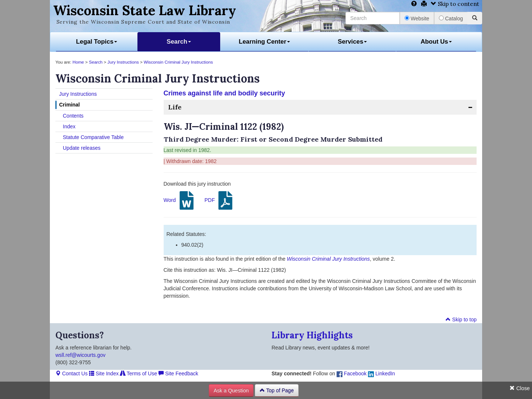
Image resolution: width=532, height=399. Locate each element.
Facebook (352, 373)
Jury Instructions (123, 62)
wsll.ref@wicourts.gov (81, 355)
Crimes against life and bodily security (224, 93)
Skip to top (461, 319)
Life (175, 107)
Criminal (69, 105)
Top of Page (277, 390)
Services (352, 42)
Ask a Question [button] (231, 390)
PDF (219, 200)
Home (78, 62)
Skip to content (455, 4)
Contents (73, 116)
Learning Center (264, 42)
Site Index (104, 373)
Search (179, 42)
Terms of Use (139, 373)
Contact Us (71, 373)
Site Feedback (178, 373)
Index (69, 126)
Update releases (82, 148)
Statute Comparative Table (93, 137)
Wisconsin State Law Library (145, 10)
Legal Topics (97, 42)
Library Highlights (312, 335)
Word (180, 200)
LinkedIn (381, 373)
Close (520, 388)
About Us (436, 42)
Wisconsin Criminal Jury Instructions (178, 62)
